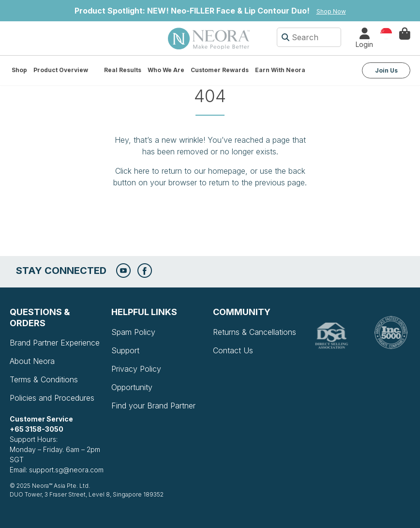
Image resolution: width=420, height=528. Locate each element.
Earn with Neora (280, 70)
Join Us (386, 70)
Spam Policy (133, 332)
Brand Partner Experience (55, 343)
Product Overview (61, 70)
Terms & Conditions (44, 379)
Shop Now (331, 11)
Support (125, 350)
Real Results (123, 70)
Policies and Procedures (52, 398)
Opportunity (132, 387)
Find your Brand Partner (153, 406)
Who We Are (166, 70)
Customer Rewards (220, 70)
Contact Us (233, 350)
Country (386, 33)
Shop (19, 70)
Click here (132, 171)
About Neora (32, 361)
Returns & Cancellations (255, 332)
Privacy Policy (136, 369)
